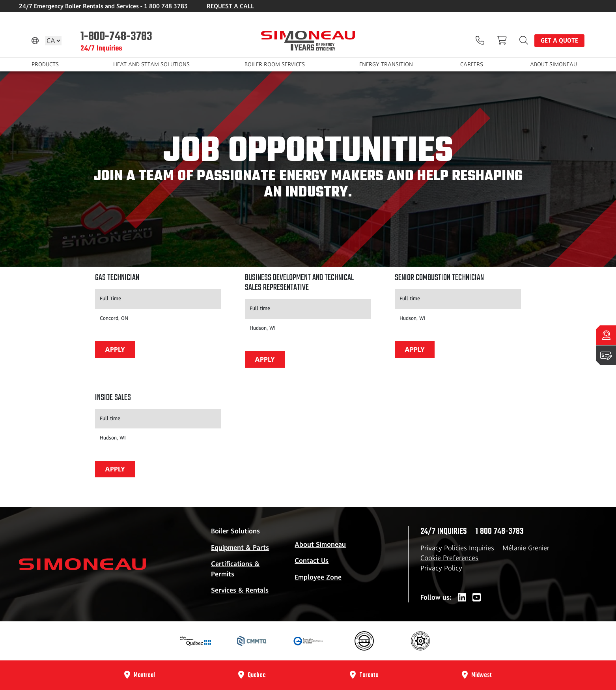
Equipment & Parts (240, 548)
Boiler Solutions (235, 531)
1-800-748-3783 (116, 36)
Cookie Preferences (449, 558)
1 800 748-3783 (499, 531)
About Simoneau (320, 544)
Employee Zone (318, 577)
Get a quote (559, 40)
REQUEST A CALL (230, 6)
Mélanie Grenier (526, 548)
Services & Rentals (240, 590)
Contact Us (312, 561)
